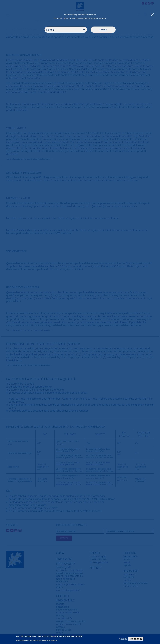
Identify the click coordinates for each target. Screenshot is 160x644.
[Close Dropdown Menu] (152, 15)
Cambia (103, 30)
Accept (123, 639)
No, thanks (136, 639)
